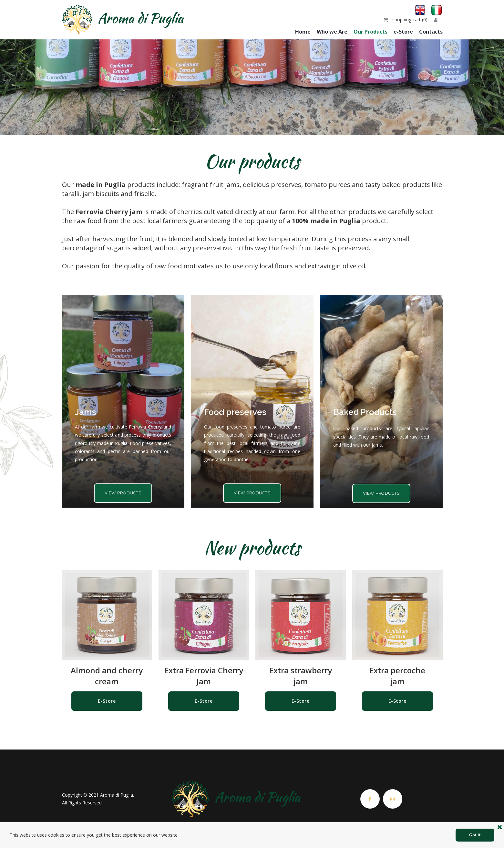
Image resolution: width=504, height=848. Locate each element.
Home (303, 32)
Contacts (431, 32)
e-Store (403, 32)
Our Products (370, 32)
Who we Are (332, 32)
